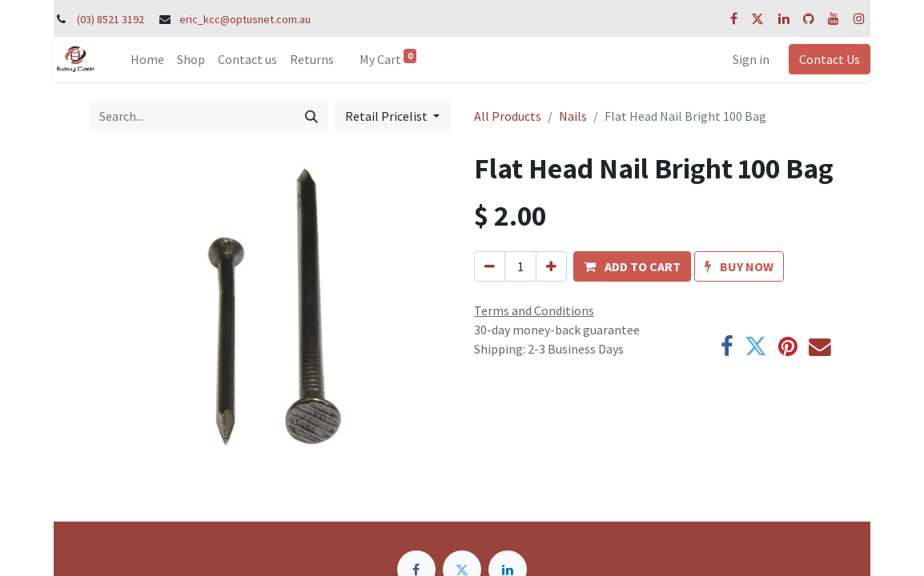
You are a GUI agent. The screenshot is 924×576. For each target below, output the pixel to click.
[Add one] (551, 266)
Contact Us (830, 59)
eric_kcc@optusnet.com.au (245, 19)
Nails (573, 116)
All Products (508, 116)
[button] (632, 266)
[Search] (311, 116)
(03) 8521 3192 (110, 19)
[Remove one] (490, 266)
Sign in (751, 59)
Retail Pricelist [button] (388, 116)
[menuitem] (147, 59)
